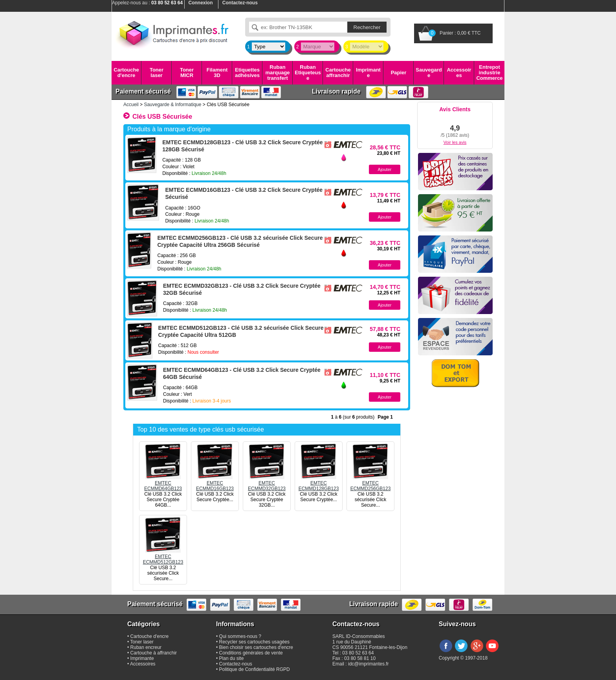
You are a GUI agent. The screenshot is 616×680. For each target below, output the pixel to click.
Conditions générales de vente (251, 653)
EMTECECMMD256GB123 (371, 483)
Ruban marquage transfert (277, 73)
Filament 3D (217, 73)
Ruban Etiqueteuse (308, 73)
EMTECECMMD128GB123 (319, 483)
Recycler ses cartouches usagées (254, 642)
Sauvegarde (429, 73)
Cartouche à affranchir (154, 653)
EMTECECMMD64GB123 (163, 483)
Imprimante (368, 73)
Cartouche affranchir (338, 73)
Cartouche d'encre (126, 73)
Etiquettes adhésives (247, 73)
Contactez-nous (236, 664)
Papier (399, 73)
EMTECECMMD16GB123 (215, 483)
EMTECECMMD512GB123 (163, 557)
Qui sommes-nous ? (240, 636)
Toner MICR (187, 73)
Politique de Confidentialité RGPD (255, 669)
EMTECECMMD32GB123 (267, 483)
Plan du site (232, 658)
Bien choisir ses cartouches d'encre (256, 647)
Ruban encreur (146, 647)
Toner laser (157, 73)
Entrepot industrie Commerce (489, 73)
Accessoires (459, 73)
